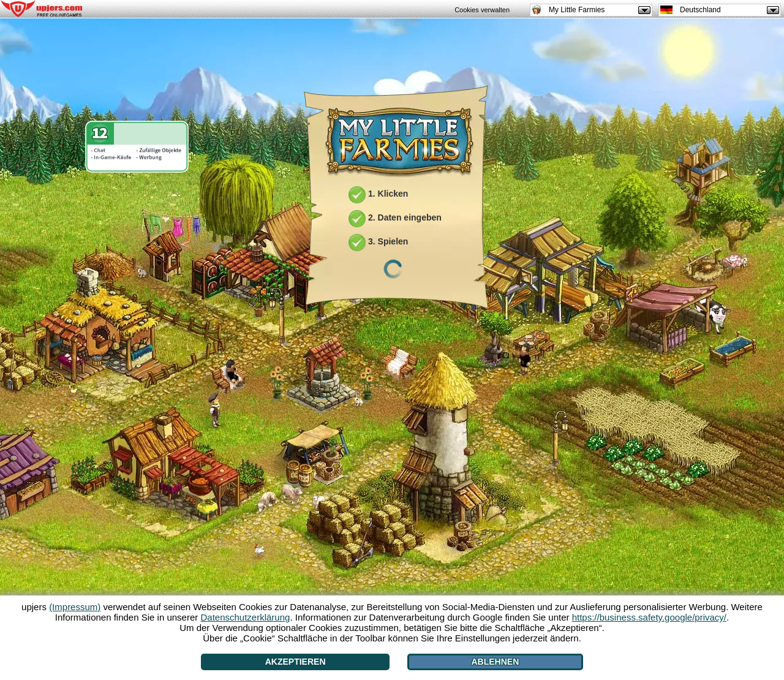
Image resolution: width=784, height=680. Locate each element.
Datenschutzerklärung (245, 617)
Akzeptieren (296, 662)
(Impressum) (75, 607)
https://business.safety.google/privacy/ (649, 617)
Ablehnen (496, 662)
